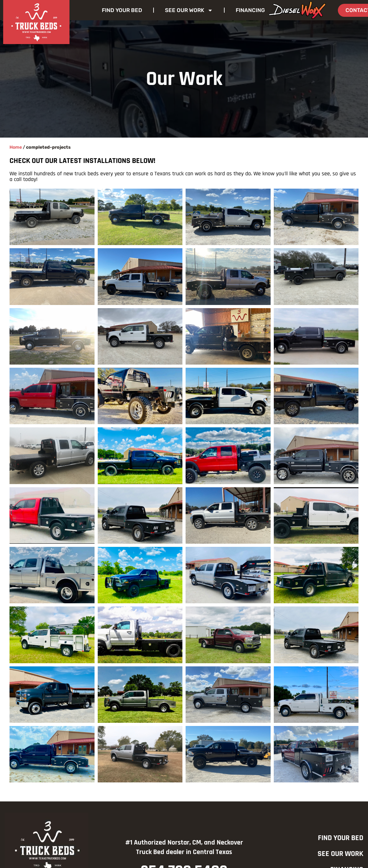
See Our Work (189, 10)
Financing (250, 10)
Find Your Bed (122, 10)
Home (16, 147)
